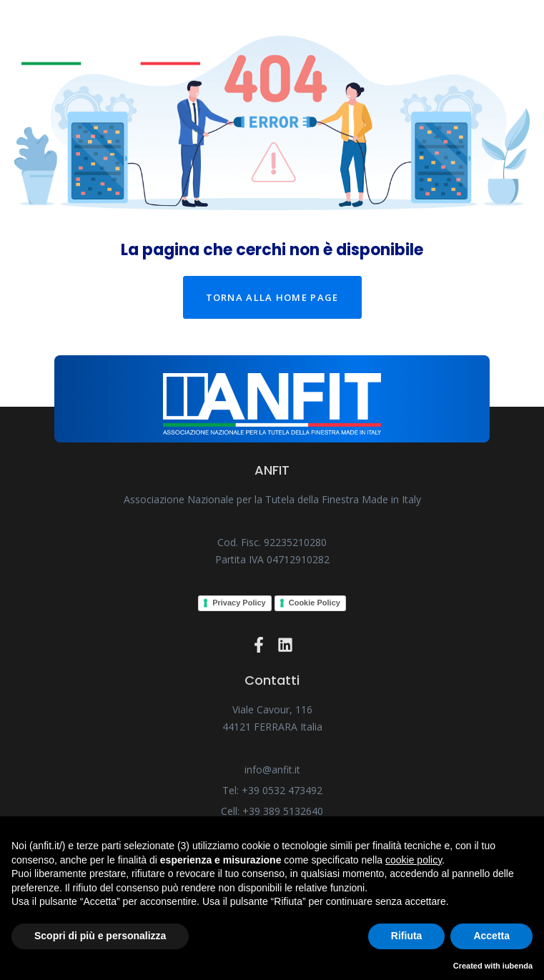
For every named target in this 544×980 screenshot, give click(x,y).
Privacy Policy (239, 603)
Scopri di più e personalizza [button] (100, 936)
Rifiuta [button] (407, 936)
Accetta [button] (491, 936)
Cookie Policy (315, 603)
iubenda (518, 966)
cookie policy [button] (414, 860)
